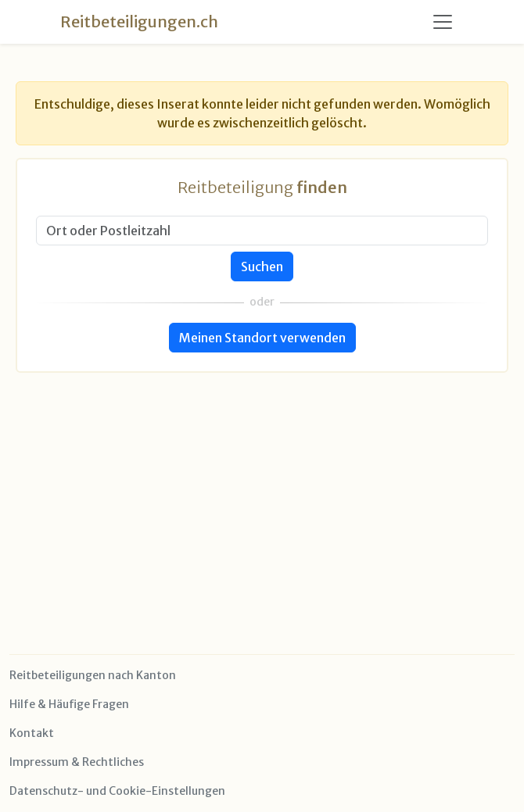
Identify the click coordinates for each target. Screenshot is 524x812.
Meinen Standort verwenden (262, 338)
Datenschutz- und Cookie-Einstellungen (117, 791)
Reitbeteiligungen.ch (139, 21)
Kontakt (32, 733)
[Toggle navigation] (443, 22)
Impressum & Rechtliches (77, 762)
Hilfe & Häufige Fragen (69, 704)
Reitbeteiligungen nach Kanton (93, 675)
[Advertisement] (262, 482)
